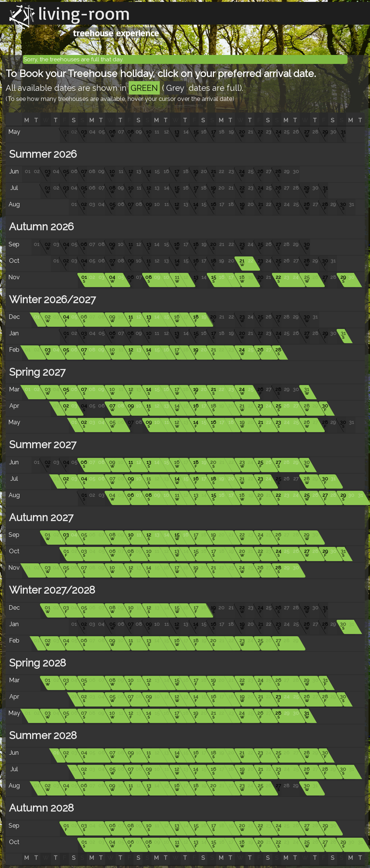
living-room (84, 13)
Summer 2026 (42, 154)
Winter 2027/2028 (51, 590)
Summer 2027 (41, 445)
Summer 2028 (42, 735)
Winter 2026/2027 (51, 300)
